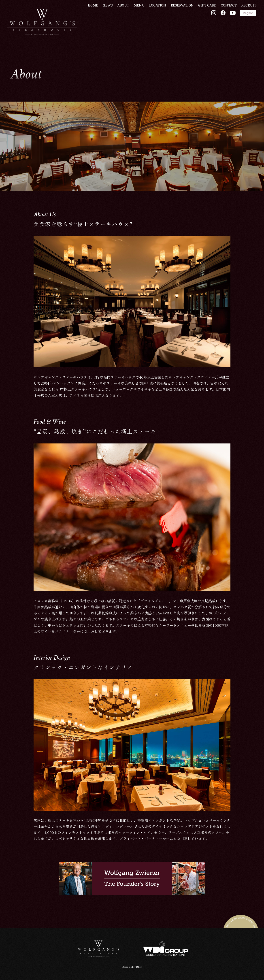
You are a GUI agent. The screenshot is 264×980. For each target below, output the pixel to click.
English (245, 26)
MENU (136, 19)
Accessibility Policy (132, 966)
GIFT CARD (205, 19)
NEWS (105, 19)
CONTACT (226, 19)
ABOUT (120, 19)
